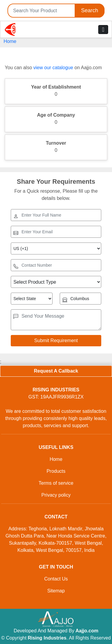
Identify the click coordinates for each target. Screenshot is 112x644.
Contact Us (56, 579)
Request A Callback (56, 371)
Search (89, 10)
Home (10, 41)
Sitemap (56, 591)
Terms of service (56, 483)
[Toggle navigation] (103, 30)
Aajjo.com (87, 631)
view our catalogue (53, 68)
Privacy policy (56, 495)
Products (56, 471)
